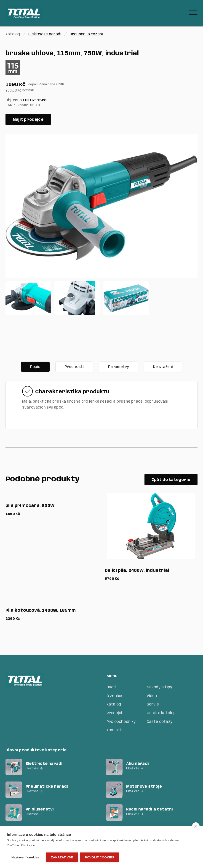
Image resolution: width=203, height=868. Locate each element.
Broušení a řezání (86, 34)
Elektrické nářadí (45, 34)
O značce (115, 696)
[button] (193, 13)
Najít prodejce (28, 120)
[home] (24, 13)
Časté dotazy (160, 722)
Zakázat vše (62, 857)
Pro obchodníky (121, 722)
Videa (152, 696)
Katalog (114, 704)
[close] (196, 826)
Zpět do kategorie (171, 480)
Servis (153, 704)
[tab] (35, 367)
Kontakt (114, 730)
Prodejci (114, 713)
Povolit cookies (99, 857)
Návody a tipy (160, 687)
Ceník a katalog (161, 713)
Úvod (111, 687)
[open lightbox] (101, 206)
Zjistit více (28, 845)
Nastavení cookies (25, 857)
